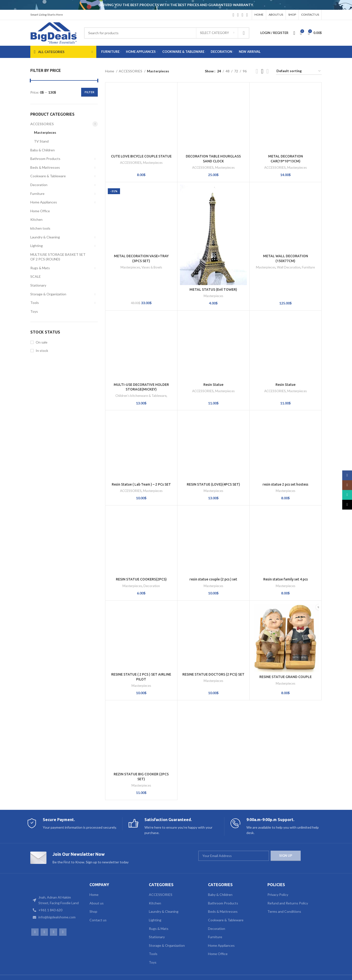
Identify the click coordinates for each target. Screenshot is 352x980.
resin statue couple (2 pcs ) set (213, 566)
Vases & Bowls (152, 232)
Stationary (38, 285)
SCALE (36, 276)
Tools (35, 303)
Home (110, 71)
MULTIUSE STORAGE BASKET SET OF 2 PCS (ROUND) (58, 257)
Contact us (98, 907)
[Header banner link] (169, 5)
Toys (34, 311)
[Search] (167, 33)
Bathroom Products (45, 159)
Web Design (40, 973)
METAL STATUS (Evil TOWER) (213, 276)
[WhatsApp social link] (243, 15)
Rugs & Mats (40, 268)
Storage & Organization (48, 294)
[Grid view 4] (268, 71)
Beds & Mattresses (45, 167)
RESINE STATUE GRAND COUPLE (286, 661)
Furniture (37, 194)
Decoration (39, 185)
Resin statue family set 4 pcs (286, 566)
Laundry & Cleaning (45, 237)
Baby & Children (43, 150)
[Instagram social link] (238, 15)
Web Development (67, 973)
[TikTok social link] (247, 15)
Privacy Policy (278, 882)
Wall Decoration (289, 254)
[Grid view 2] (257, 71)
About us (97, 890)
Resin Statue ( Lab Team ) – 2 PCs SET (141, 471)
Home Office (40, 211)
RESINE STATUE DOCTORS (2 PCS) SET (213, 661)
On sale (42, 342)
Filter (89, 92)
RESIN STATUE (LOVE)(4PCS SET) (213, 471)
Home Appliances (44, 202)
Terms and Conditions (284, 898)
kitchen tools (40, 228)
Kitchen (36, 219)
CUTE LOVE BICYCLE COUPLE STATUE (141, 134)
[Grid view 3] (262, 71)
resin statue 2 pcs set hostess (285, 471)
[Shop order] (299, 71)
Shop (93, 898)
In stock (42, 351)
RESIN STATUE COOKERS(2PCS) (141, 566)
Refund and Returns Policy (288, 890)
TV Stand (41, 141)
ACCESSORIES (42, 124)
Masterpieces (45, 132)
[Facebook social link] (234, 15)
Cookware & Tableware (48, 176)
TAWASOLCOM (99, 973)
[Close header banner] (346, 5)
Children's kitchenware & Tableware (141, 383)
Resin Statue (213, 371)
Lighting (37, 246)
